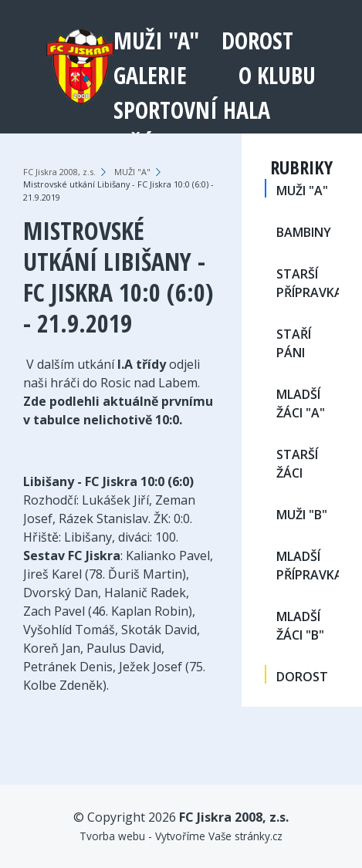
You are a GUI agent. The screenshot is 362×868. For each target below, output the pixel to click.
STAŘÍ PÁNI (294, 343)
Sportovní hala (192, 110)
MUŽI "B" (302, 515)
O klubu (277, 75)
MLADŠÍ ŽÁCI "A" (301, 404)
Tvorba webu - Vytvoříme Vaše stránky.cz (181, 836)
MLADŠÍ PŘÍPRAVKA (308, 566)
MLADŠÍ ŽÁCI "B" (300, 626)
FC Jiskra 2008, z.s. (59, 172)
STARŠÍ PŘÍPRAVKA (308, 283)
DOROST (257, 41)
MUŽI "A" (156, 41)
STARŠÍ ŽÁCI (297, 464)
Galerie (150, 75)
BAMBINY (304, 232)
